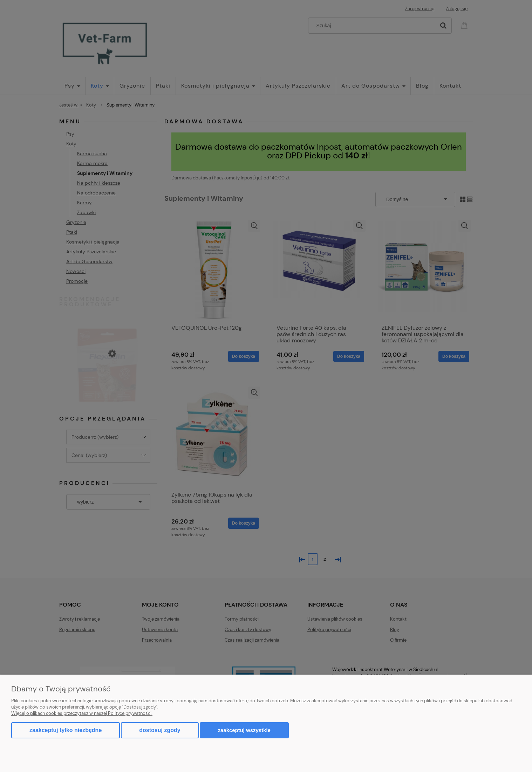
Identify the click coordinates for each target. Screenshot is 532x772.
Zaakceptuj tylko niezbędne (66, 730)
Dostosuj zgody (160, 730)
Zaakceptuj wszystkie (244, 730)
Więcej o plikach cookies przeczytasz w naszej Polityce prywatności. (82, 713)
